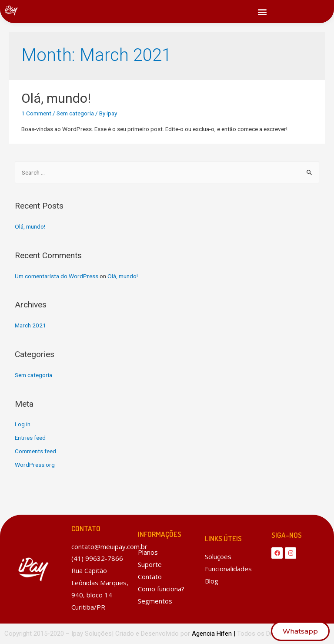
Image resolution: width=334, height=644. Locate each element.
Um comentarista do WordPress (57, 276)
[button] (262, 12)
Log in (23, 424)
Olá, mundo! (56, 98)
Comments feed (35, 451)
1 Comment (36, 113)
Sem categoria (75, 113)
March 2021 (30, 325)
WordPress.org (35, 465)
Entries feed (30, 438)
